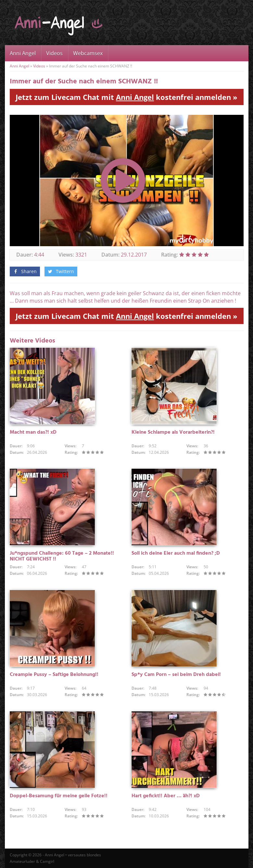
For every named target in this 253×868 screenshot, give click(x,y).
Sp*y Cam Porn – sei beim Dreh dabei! (176, 675)
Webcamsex (88, 53)
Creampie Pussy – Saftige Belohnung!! (54, 675)
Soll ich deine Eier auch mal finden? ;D (176, 553)
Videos (54, 53)
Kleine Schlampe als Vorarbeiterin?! (173, 432)
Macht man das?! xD (33, 432)
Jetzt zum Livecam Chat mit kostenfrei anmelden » (127, 97)
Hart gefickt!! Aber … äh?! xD (166, 796)
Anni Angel (23, 53)
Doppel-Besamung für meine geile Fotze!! (59, 796)
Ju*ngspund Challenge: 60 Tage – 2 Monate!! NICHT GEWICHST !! (62, 556)
